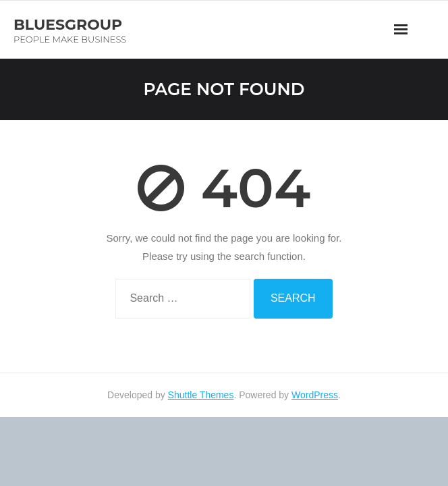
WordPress (315, 395)
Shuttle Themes (201, 395)
